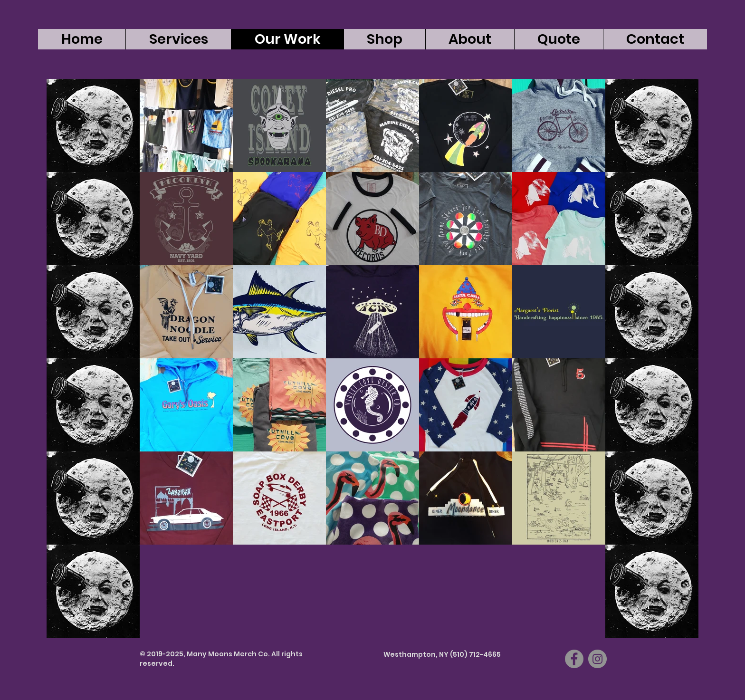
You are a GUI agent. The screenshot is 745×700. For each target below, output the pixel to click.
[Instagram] (597, 659)
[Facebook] (574, 659)
